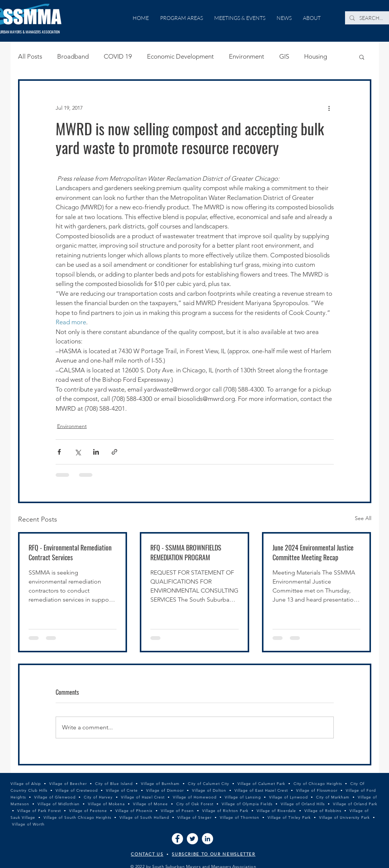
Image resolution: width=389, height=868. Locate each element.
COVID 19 (118, 56)
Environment (247, 56)
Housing (316, 56)
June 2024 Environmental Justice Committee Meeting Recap (313, 552)
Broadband (73, 56)
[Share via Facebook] (59, 452)
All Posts (30, 56)
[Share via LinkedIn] (96, 452)
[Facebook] (177, 839)
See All (363, 518)
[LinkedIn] (207, 839)
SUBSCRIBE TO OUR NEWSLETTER (214, 854)
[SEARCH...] (372, 18)
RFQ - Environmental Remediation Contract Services (70, 552)
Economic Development (180, 56)
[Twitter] (192, 839)
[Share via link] (114, 452)
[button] (362, 57)
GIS (284, 56)
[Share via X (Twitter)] (78, 452)
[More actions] (329, 108)
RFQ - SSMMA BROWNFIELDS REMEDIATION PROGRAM (186, 552)
